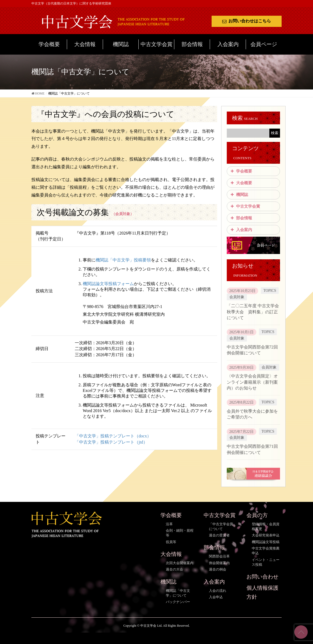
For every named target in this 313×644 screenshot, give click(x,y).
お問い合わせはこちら (247, 21)
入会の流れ (218, 591)
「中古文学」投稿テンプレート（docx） (113, 436)
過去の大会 (174, 569)
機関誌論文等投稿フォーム (108, 284)
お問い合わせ (262, 577)
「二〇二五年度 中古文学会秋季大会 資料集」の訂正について (253, 312)
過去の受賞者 (219, 535)
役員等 (171, 542)
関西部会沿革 (219, 556)
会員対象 (237, 297)
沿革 (169, 524)
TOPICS (270, 291)
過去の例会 (218, 569)
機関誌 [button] (239, 195)
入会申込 (216, 597)
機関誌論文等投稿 (266, 542)
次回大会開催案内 (180, 563)
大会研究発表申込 (266, 535)
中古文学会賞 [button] (245, 206)
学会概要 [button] (241, 171)
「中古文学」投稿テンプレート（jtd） (111, 442)
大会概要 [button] (241, 183)
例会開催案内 (219, 563)
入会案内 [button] (241, 230)
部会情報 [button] (241, 218)
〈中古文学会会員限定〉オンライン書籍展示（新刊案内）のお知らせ (252, 382)
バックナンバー (178, 602)
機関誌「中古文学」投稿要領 (123, 260)
